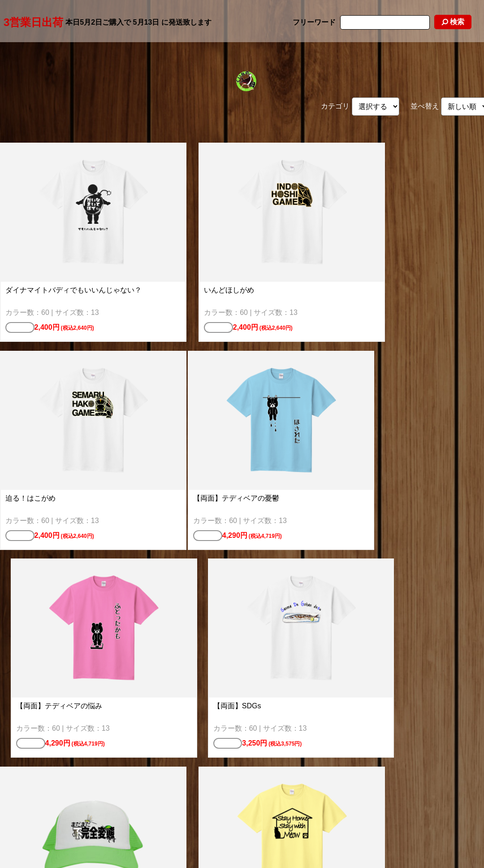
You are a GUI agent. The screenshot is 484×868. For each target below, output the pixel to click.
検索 (453, 22)
